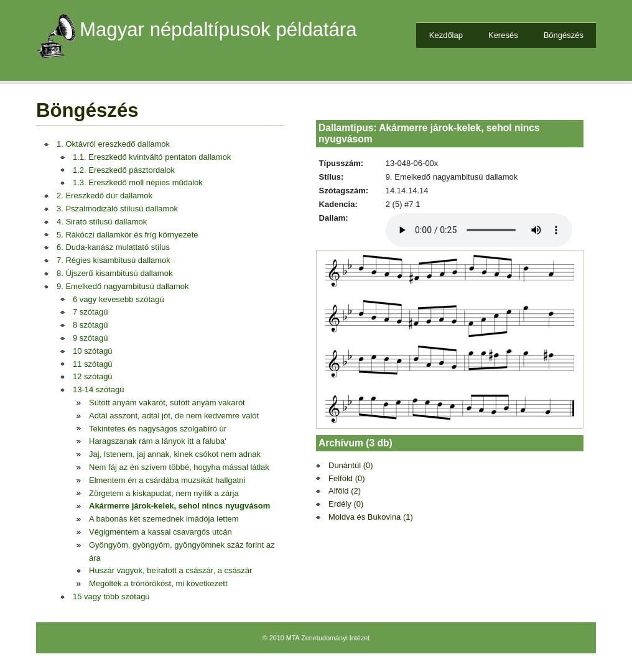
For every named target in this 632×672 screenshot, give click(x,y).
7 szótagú (90, 312)
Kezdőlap (446, 35)
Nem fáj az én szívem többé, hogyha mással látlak (179, 467)
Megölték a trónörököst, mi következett (158, 583)
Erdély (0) (346, 504)
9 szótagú (90, 338)
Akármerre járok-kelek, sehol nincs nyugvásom (179, 506)
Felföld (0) (347, 478)
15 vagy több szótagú (111, 596)
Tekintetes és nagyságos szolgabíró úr (158, 429)
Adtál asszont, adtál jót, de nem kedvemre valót (174, 416)
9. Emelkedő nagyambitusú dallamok (123, 286)
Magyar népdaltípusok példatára (218, 30)
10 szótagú (93, 351)
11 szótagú (93, 364)
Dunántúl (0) (351, 465)
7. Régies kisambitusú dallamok (114, 260)
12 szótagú (93, 376)
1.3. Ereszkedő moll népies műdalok (138, 182)
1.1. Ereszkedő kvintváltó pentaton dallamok (152, 157)
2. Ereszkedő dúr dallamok (105, 196)
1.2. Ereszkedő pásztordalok (124, 170)
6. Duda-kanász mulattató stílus (113, 247)
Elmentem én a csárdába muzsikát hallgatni (167, 480)
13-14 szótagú (98, 389)
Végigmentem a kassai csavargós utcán (160, 532)
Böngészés (564, 35)
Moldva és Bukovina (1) (371, 517)
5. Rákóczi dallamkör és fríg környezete (128, 235)
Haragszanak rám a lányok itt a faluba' (158, 441)
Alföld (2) (345, 491)
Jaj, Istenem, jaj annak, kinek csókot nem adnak (175, 454)
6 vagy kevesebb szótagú (118, 299)
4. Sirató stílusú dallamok (102, 222)
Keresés (503, 35)
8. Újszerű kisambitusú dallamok (114, 273)
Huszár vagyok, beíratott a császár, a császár (170, 570)
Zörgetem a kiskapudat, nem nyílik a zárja (164, 493)
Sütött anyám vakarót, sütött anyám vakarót (167, 403)
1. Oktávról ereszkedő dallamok (113, 144)
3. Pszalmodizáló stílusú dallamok (117, 209)
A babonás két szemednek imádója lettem (164, 519)
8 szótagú (90, 325)
